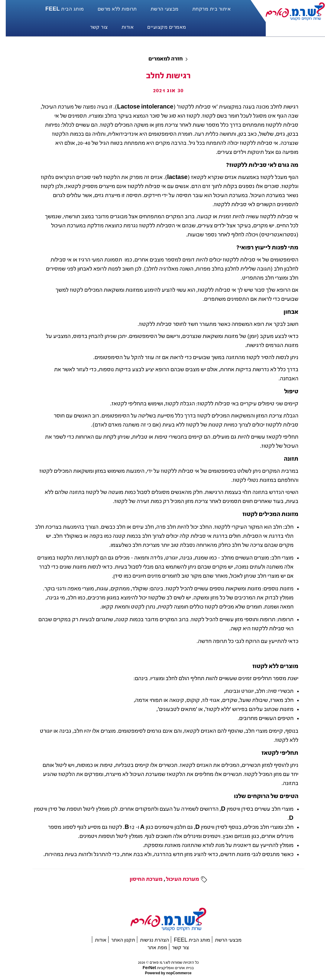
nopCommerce (173, 973)
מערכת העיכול (177, 879)
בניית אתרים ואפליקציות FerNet (162, 968)
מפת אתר (152, 948)
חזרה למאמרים (160, 59)
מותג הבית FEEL (186, 940)
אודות (95, 940)
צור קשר (175, 948)
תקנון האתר (117, 940)
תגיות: (197, 879)
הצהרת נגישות (149, 940)
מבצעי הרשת (223, 940)
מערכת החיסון (140, 879)
